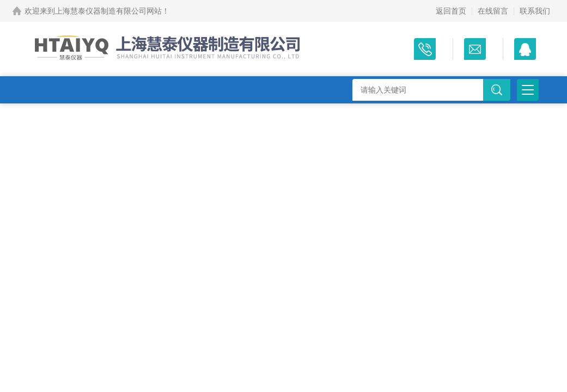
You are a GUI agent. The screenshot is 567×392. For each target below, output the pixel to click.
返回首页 (451, 11)
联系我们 (535, 11)
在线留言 (493, 11)
